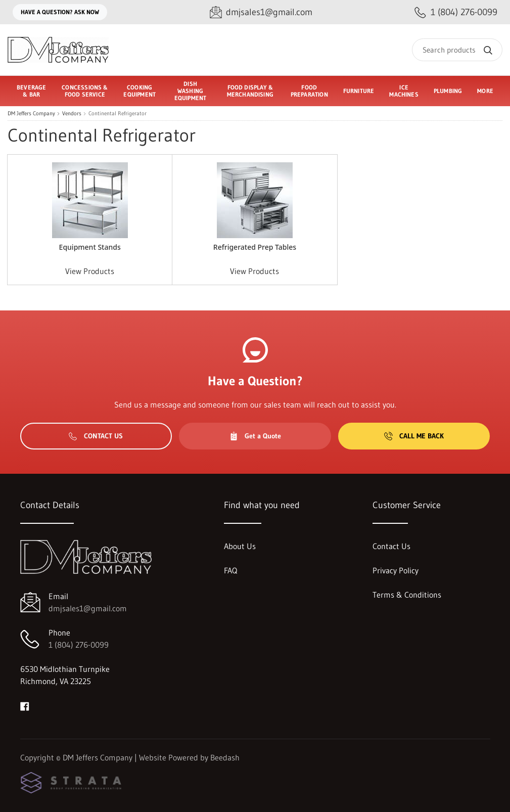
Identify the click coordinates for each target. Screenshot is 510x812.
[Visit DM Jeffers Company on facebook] (25, 705)
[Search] (457, 50)
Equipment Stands (90, 247)
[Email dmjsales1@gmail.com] (261, 12)
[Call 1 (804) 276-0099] (456, 12)
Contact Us (96, 436)
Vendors (72, 114)
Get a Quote (255, 436)
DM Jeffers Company (31, 114)
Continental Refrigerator (118, 114)
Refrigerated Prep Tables (255, 247)
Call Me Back (414, 436)
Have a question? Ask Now (60, 12)
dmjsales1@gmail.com (88, 608)
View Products (90, 271)
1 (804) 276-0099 (79, 645)
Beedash (225, 757)
